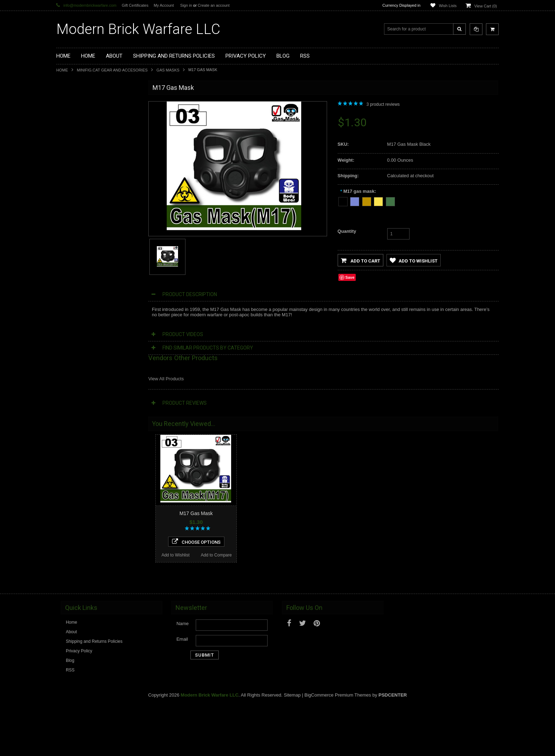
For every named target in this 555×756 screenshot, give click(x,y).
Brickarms (70, 104)
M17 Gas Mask (196, 513)
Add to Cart (361, 260)
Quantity (347, 231)
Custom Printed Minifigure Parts (90, 152)
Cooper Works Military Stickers (90, 272)
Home (62, 70)
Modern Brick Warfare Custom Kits (93, 128)
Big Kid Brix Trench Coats (85, 260)
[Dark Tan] (367, 200)
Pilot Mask (99, 554)
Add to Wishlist (78, 469)
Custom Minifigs (76, 164)
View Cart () (486, 6)
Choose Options (99, 455)
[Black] (343, 200)
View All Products (166, 379)
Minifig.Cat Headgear (81, 212)
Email (182, 690)
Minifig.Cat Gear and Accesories (112, 70)
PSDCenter (393, 746)
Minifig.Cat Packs (77, 248)
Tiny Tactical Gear (77, 284)
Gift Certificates (135, 5)
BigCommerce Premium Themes (338, 746)
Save (350, 277)
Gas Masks (168, 70)
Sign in (186, 5)
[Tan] (378, 200)
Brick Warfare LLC (138, 29)
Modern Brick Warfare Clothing (90, 308)
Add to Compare (119, 469)
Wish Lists (448, 6)
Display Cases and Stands (85, 116)
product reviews (383, 104)
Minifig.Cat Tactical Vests (84, 188)
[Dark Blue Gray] (355, 200)
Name (182, 674)
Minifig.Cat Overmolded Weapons (92, 236)
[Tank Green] (390, 200)
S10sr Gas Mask (99, 414)
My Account (164, 5)
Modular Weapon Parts (82, 140)
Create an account (214, 5)
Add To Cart (99, 596)
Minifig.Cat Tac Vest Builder (86, 200)
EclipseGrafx (73, 296)
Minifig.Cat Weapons (80, 176)
